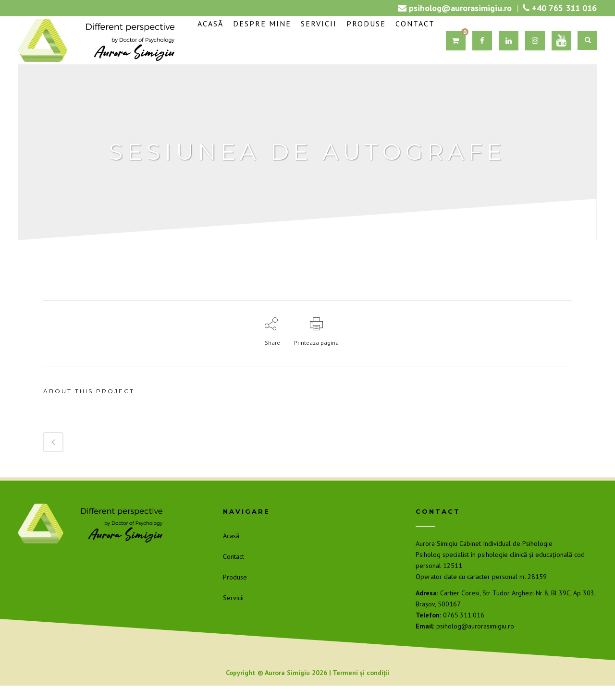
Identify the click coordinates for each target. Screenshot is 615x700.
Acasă (231, 536)
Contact (234, 556)
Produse (235, 577)
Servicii (233, 598)
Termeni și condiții (361, 673)
